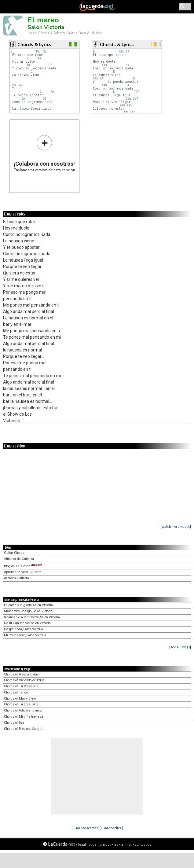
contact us (143, 844)
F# (128, 51)
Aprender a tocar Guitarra (23, 572)
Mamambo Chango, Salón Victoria (28, 611)
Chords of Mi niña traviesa (24, 717)
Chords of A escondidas (21, 674)
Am (40, 58)
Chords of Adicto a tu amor (23, 710)
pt (130, 844)
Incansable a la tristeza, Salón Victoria (32, 617)
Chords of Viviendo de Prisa (24, 680)
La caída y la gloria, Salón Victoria (28, 605)
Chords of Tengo (16, 692)
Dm (38, 51)
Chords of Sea (14, 723)
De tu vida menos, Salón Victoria (27, 623)
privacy (105, 844)
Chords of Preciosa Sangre (23, 729)
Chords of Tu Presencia (21, 686)
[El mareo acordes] (86, 828)
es (116, 844)
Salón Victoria (46, 27)
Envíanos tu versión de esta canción (44, 153)
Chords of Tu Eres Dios (21, 704)
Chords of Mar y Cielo (20, 699)
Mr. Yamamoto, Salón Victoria (25, 635)
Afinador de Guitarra (19, 559)
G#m (128, 99)
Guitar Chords (14, 553)
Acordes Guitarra (16, 578)
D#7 (136, 92)
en (123, 844)
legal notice (87, 844)
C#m (121, 51)
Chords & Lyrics (34, 45)
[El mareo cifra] (111, 828)
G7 (45, 51)
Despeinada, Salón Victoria (24, 629)
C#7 (130, 105)
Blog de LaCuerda (23, 566)
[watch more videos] (176, 526)
